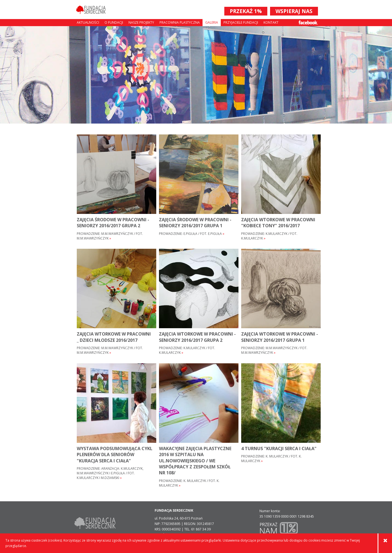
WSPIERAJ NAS (294, 11)
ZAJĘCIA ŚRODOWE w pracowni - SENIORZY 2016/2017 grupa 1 (195, 223)
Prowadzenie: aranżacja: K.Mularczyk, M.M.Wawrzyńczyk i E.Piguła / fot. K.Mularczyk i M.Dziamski (110, 473)
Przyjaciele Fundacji (241, 22)
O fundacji (114, 22)
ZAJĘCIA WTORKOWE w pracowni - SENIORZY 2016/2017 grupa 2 (197, 337)
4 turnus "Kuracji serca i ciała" (279, 448)
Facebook (308, 22)
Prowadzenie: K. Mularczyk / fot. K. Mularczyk (271, 459)
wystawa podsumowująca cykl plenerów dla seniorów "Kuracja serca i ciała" (115, 455)
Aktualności (88, 22)
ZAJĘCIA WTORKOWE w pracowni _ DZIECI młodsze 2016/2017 (114, 337)
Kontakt (271, 22)
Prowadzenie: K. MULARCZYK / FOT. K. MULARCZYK (189, 483)
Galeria (212, 22)
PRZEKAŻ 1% (246, 11)
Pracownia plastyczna (180, 22)
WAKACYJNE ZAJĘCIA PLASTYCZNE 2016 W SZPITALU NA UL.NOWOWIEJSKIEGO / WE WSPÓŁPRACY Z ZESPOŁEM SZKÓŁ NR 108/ (195, 461)
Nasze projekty (141, 22)
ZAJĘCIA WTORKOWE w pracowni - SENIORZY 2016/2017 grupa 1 (280, 337)
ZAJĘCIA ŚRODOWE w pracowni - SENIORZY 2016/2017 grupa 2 (113, 223)
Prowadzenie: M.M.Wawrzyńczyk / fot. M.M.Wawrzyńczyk (110, 236)
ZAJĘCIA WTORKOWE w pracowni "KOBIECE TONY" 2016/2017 (278, 223)
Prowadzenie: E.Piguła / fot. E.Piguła (192, 234)
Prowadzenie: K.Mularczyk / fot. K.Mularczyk (269, 236)
